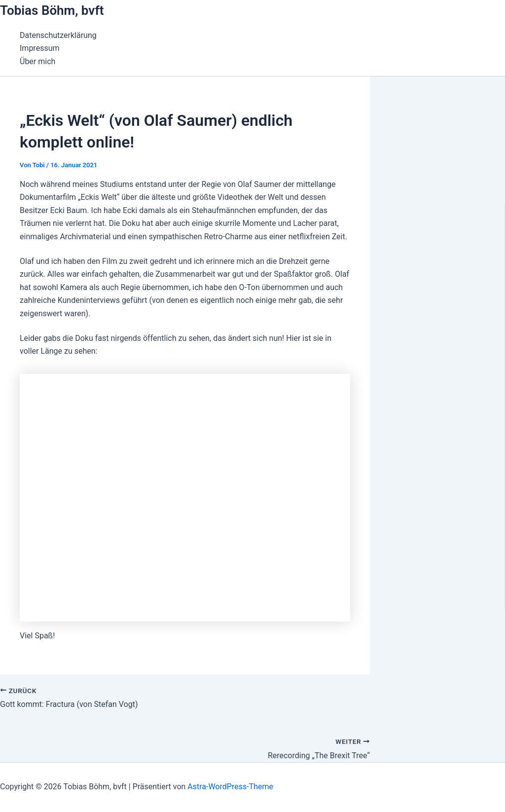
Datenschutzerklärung (58, 35)
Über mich (37, 61)
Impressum (40, 48)
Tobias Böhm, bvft (52, 10)
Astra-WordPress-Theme (230, 787)
